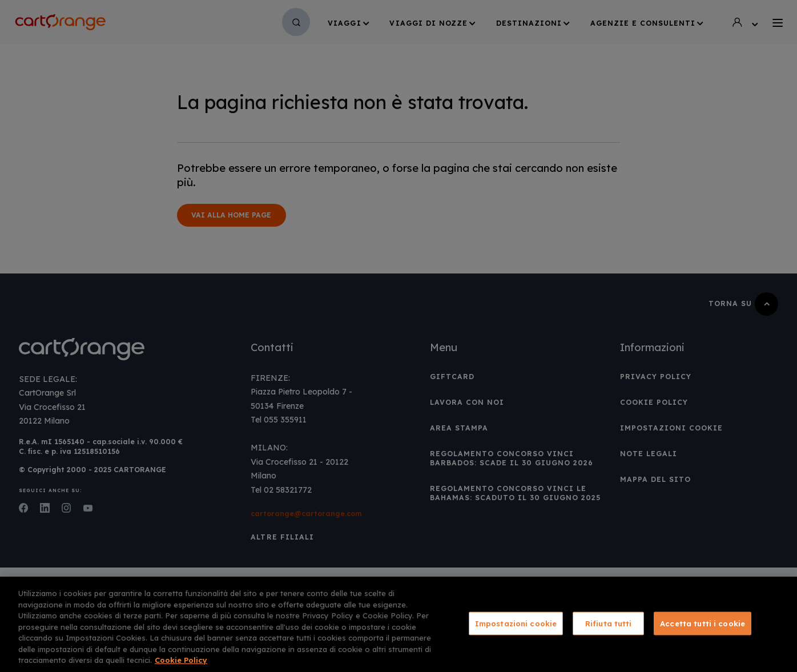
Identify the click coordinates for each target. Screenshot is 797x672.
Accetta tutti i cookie (703, 623)
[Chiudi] (779, 623)
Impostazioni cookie (516, 623)
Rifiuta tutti (609, 623)
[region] (398, 624)
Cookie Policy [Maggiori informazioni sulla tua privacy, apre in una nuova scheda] (181, 660)
